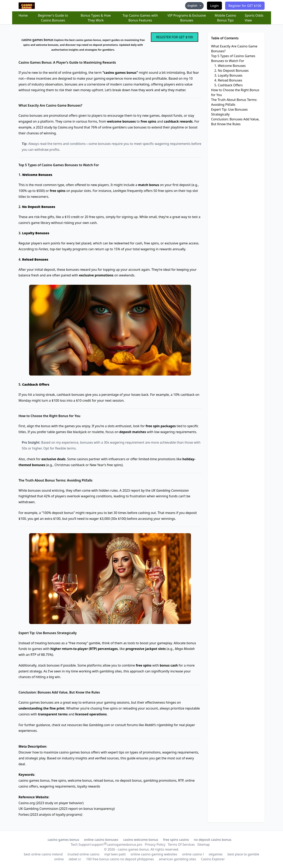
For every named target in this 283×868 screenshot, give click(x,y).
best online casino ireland (43, 854)
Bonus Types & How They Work (96, 18)
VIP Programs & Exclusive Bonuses (187, 18)
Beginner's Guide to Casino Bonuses (53, 18)
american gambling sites (177, 859)
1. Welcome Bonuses (230, 66)
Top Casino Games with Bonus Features (140, 18)
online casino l (193, 854)
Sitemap (204, 844)
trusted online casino (84, 854)
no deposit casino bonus (213, 840)
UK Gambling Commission (38, 809)
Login (214, 6)
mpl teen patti (115, 854)
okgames (216, 854)
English (195, 6)
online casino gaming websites (154, 854)
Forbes (24, 814)
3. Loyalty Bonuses (228, 75)
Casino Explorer (213, 859)
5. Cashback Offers (229, 85)
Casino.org (27, 803)
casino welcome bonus (141, 840)
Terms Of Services (181, 844)
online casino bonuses (101, 840)
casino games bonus (63, 840)
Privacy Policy (155, 844)
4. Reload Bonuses (228, 80)
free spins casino (176, 840)
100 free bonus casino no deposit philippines (120, 859)
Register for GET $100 (245, 6)
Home (23, 15)
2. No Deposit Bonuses (232, 71)
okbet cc (75, 859)
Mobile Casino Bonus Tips (225, 18)
